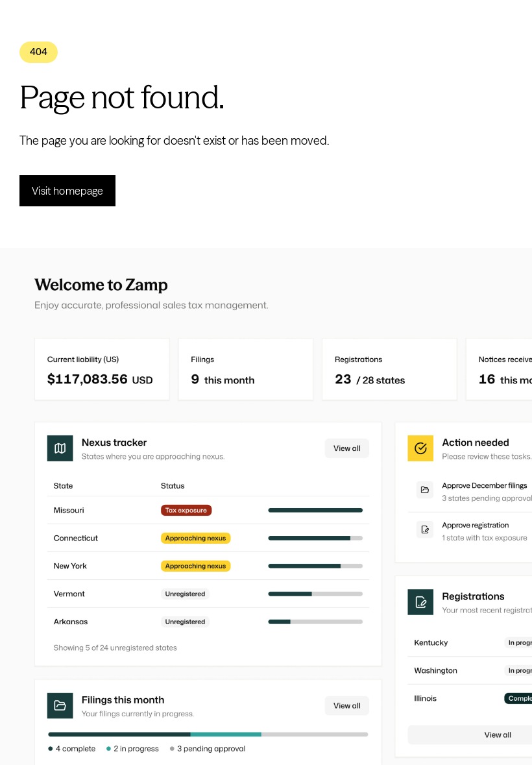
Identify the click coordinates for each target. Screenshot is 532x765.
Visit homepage (67, 191)
